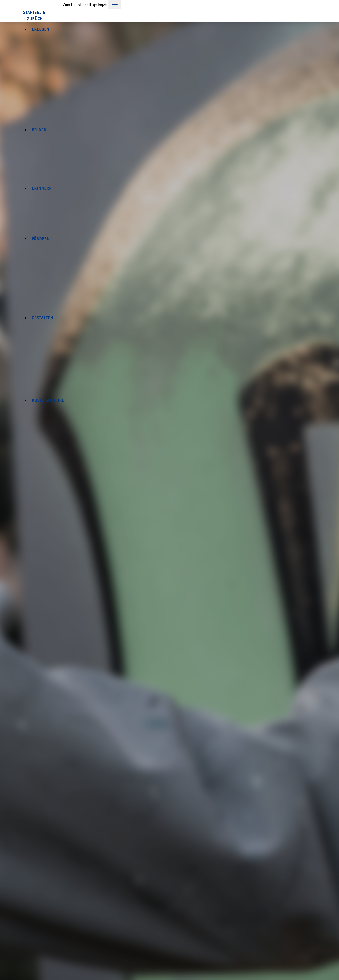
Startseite (34, 12)
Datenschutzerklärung (262, 952)
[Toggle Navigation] (115, 5)
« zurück (33, 19)
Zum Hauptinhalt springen (85, 5)
